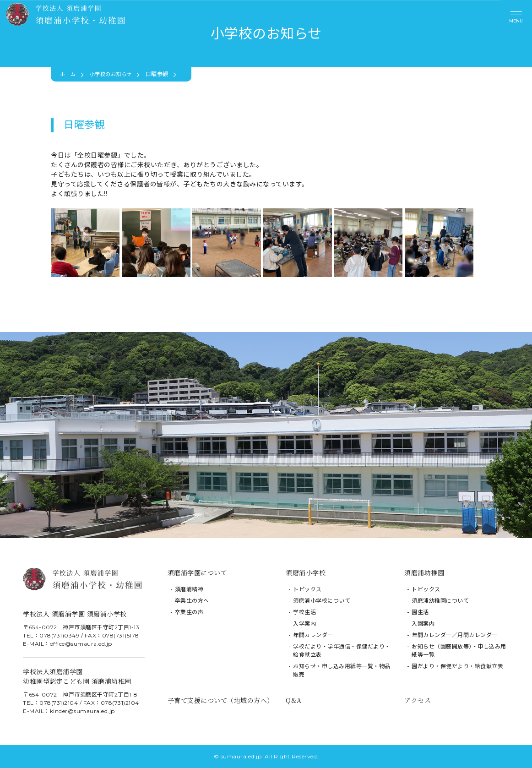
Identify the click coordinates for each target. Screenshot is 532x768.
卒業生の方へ (192, 601)
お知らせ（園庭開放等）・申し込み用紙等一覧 (459, 651)
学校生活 (304, 612)
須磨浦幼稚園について (440, 601)
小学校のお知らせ (114, 74)
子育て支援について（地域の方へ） (221, 700)
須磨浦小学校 (306, 572)
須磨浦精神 (189, 589)
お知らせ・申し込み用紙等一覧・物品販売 (342, 670)
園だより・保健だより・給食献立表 (457, 666)
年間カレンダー (313, 635)
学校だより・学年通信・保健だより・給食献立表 (342, 651)
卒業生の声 (189, 612)
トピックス (307, 589)
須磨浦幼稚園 (424, 572)
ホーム (69, 74)
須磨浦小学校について (322, 601)
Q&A (294, 700)
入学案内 (304, 624)
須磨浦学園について (198, 572)
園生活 (420, 612)
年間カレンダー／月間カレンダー (455, 635)
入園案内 (423, 624)
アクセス (418, 700)
